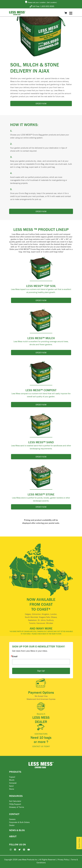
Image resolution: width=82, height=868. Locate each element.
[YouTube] (27, 850)
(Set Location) (52, 2)
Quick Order (79, 843)
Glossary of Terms (17, 807)
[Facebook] (14, 850)
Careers (12, 819)
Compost (13, 783)
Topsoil (12, 777)
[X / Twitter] (18, 850)
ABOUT (13, 836)
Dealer (12, 825)
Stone (12, 789)
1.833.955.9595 (47, 6)
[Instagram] (9, 850)
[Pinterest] (23, 850)
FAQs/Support (15, 804)
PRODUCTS (15, 772)
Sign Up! (41, 671)
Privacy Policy (63, 859)
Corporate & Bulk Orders (19, 822)
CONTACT (14, 814)
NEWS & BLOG (17, 830)
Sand (11, 786)
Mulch (12, 780)
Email (15, 657)
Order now (41, 103)
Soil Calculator (15, 801)
